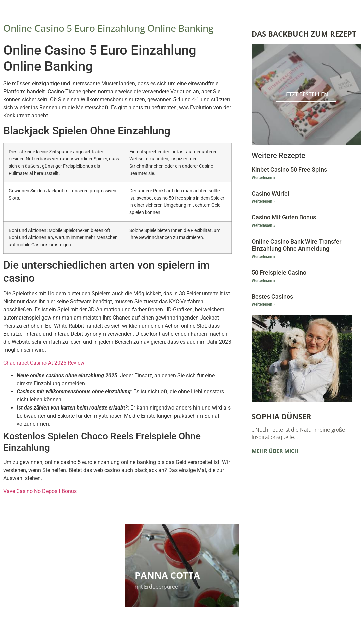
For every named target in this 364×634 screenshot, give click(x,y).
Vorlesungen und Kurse (304, 568)
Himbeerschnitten (56, 575)
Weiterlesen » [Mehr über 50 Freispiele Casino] (263, 281)
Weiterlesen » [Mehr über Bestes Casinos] (263, 304)
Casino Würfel (270, 194)
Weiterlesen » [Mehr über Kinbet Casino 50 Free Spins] (263, 178)
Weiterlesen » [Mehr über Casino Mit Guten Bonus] (263, 225)
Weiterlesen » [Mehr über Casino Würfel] (263, 201)
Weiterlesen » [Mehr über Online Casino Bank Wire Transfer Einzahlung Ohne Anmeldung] (263, 257)
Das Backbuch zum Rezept (304, 34)
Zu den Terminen (280, 587)
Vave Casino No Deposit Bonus (40, 491)
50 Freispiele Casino (279, 273)
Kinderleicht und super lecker (45, 587)
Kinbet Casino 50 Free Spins (289, 169)
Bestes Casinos (272, 297)
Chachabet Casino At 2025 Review (44, 363)
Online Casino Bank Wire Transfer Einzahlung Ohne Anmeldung (296, 245)
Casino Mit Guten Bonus (284, 217)
